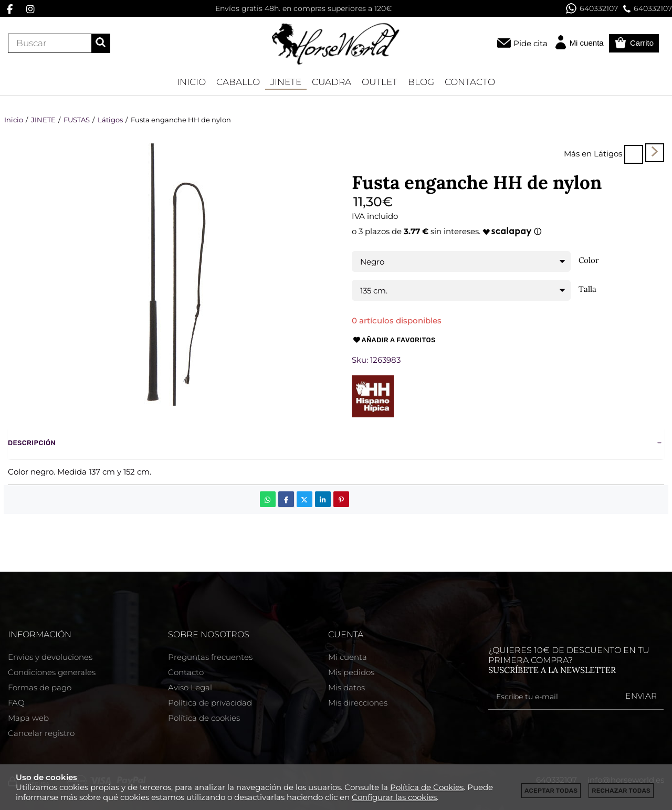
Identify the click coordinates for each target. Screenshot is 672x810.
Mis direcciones (358, 703)
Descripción (32, 443)
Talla (587, 289)
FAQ (16, 703)
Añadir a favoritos (394, 340)
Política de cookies (204, 718)
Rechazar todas (621, 791)
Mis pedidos (351, 672)
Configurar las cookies (394, 797)
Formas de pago (40, 687)
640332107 (592, 8)
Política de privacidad (210, 703)
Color (589, 260)
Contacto (186, 672)
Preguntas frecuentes (210, 657)
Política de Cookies (427, 787)
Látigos (608, 154)
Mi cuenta (348, 657)
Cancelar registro (41, 733)
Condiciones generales (52, 672)
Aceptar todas (551, 791)
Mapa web (28, 718)
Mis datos (346, 687)
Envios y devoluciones (50, 657)
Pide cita (531, 43)
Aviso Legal (190, 687)
